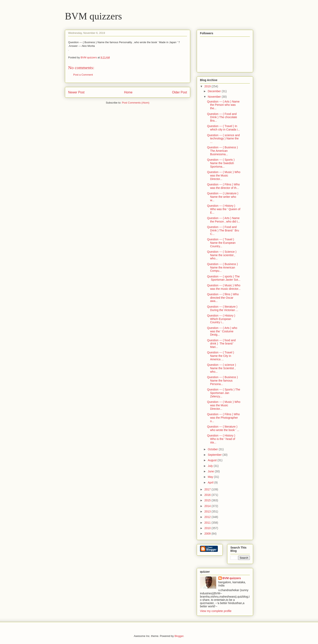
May (211, 477)
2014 (208, 506)
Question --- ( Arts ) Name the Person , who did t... (223, 220)
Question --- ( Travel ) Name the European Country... (221, 243)
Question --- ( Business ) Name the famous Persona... (222, 381)
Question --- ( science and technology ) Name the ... (223, 139)
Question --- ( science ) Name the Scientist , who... (221, 368)
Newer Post (76, 92)
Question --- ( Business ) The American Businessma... (222, 151)
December (215, 91)
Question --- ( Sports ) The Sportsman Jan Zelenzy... (224, 393)
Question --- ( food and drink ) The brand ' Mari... (221, 344)
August (212, 460)
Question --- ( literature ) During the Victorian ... (223, 308)
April (211, 482)
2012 (208, 517)
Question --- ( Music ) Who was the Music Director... (224, 175)
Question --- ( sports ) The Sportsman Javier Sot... (224, 278)
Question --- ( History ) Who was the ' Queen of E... (224, 209)
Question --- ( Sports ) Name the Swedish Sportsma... (221, 163)
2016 (208, 495)
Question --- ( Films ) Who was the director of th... (223, 186)
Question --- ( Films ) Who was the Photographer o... (223, 418)
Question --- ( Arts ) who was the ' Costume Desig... (222, 331)
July (211, 466)
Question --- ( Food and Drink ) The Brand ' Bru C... (223, 230)
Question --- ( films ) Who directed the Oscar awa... (223, 298)
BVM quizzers (93, 16)
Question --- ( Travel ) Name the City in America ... (221, 356)
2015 (208, 500)
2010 (208, 528)
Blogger (179, 636)
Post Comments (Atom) (136, 103)
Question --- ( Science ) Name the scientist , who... (222, 255)
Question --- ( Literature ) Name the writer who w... (223, 197)
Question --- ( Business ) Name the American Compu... (222, 267)
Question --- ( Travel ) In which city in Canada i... (223, 128)
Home (128, 92)
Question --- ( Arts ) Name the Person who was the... (223, 105)
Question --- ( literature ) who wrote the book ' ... (223, 428)
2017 (208, 489)
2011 (208, 523)
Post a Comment (83, 75)
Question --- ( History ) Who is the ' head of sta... (221, 439)
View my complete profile (216, 611)
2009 (208, 534)
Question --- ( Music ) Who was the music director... (224, 287)
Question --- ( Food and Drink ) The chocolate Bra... (222, 117)
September (215, 455)
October (213, 449)
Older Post (179, 92)
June (211, 471)
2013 (208, 511)
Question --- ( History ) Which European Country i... (221, 319)
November (215, 97)
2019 (208, 86)
